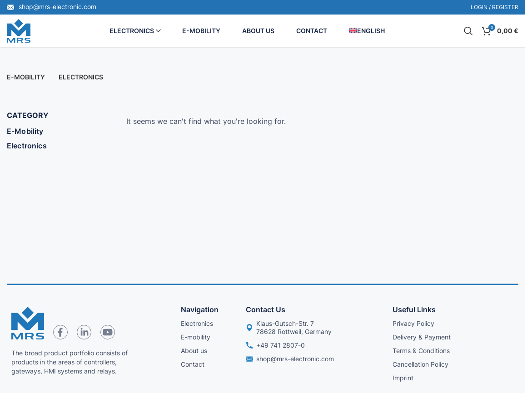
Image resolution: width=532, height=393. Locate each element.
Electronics (27, 146)
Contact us (266, 309)
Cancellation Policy (420, 364)
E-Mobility (25, 131)
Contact (193, 364)
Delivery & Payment (422, 337)
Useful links (414, 309)
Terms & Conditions (421, 351)
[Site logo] (19, 30)
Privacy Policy (413, 323)
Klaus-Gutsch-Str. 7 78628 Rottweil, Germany (289, 327)
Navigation (200, 309)
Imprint (403, 378)
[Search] (468, 31)
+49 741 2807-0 (275, 345)
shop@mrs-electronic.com (52, 7)
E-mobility (196, 337)
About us (194, 351)
